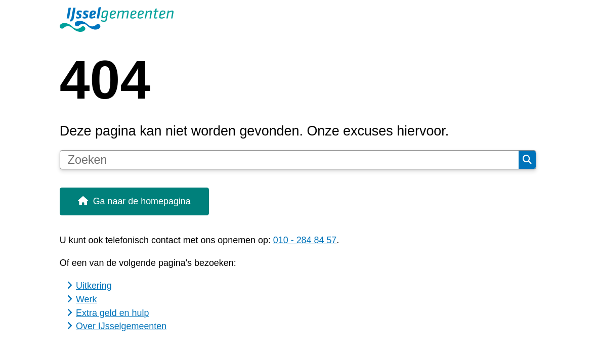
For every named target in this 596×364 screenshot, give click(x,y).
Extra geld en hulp (112, 313)
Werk (86, 299)
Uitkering (94, 286)
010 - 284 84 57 (305, 240)
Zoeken (527, 160)
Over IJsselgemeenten (121, 326)
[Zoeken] (289, 160)
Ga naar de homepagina (142, 201)
